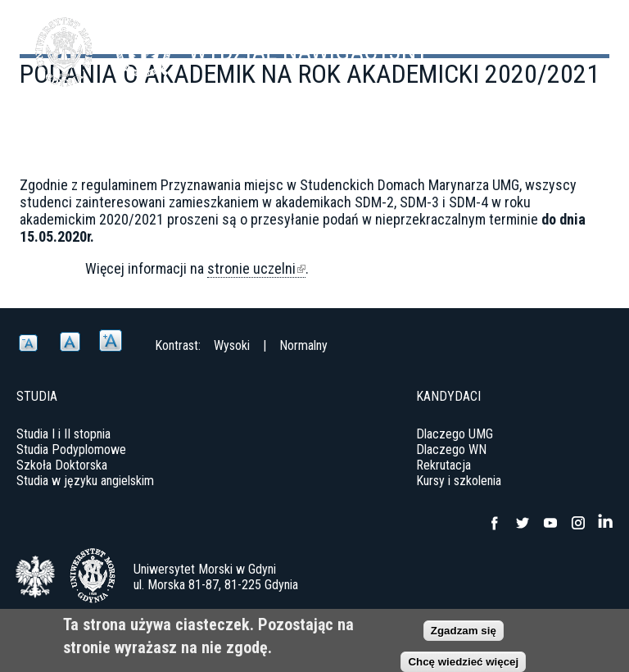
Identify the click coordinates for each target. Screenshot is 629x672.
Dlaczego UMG (455, 434)
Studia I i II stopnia (63, 434)
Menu (576, 41)
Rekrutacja (443, 465)
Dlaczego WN (451, 450)
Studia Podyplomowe (71, 450)
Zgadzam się (464, 631)
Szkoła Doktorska (62, 465)
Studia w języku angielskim (85, 481)
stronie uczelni (256, 269)
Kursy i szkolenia (459, 481)
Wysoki (232, 345)
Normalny (303, 345)
